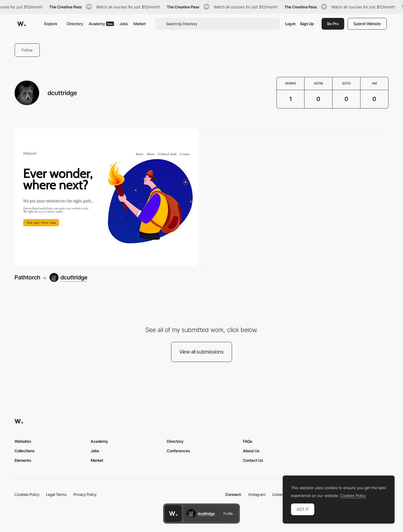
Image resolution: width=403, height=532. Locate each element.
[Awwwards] (22, 24)
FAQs (248, 441)
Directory (75, 24)
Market (140, 24)
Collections (24, 451)
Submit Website (367, 24)
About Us (251, 451)
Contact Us (253, 460)
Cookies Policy (27, 494)
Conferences (178, 451)
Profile (228, 514)
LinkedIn (279, 494)
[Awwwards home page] (173, 514)
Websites (23, 441)
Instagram (257, 494)
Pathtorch (27, 277)
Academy (101, 24)
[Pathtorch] (106, 197)
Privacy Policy (85, 494)
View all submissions (201, 352)
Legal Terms (56, 494)
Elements (23, 460)
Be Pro (333, 24)
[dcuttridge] (68, 277)
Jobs (124, 24)
